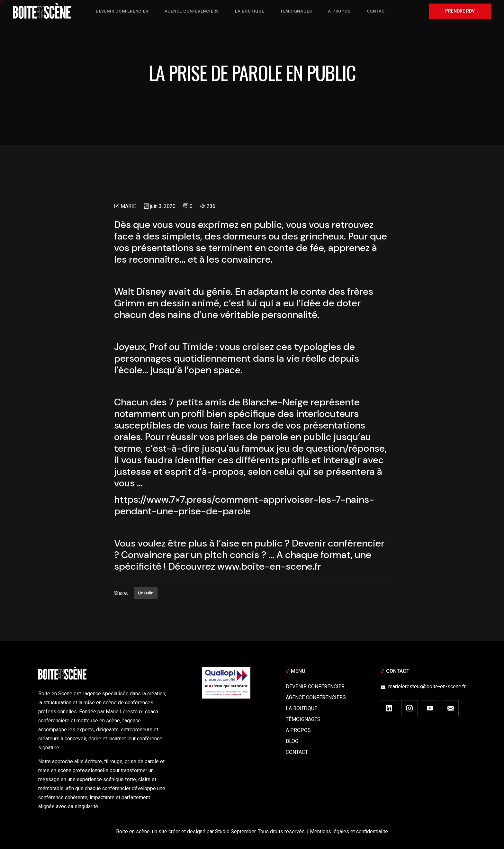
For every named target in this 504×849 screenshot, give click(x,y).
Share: (121, 593)
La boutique (301, 708)
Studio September (235, 831)
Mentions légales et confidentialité (349, 831)
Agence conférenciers (316, 697)
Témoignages (303, 719)
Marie (128, 206)
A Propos (298, 730)
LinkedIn (146, 593)
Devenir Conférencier (315, 686)
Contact (297, 752)
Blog (292, 741)
